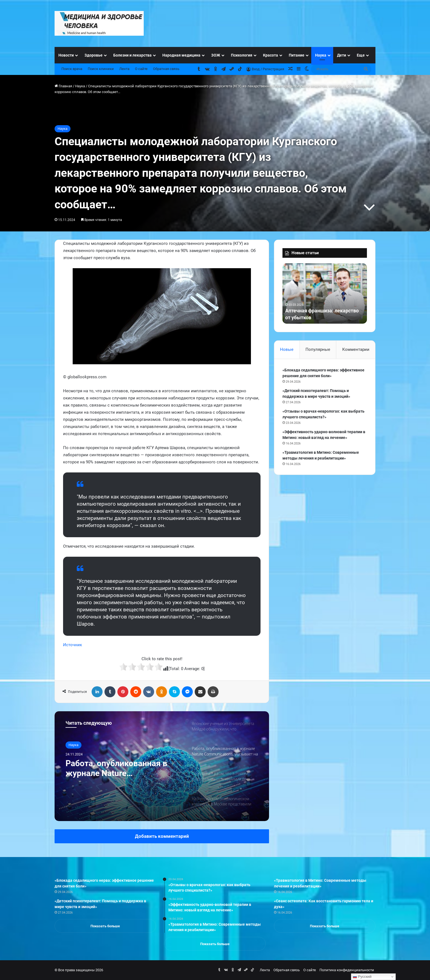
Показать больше (105, 926)
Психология (242, 55)
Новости (66, 55)
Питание (297, 55)
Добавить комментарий (162, 836)
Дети (342, 55)
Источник (73, 645)
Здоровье (94, 55)
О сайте (141, 69)
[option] (162, 766)
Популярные (318, 349)
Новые (287, 349)
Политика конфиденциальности (347, 970)
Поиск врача (72, 69)
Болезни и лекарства (132, 55)
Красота (271, 55)
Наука (321, 55)
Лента (124, 69)
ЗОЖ (216, 55)
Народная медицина (181, 55)
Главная (63, 86)
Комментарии (356, 349)
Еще (361, 55)
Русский (362, 977)
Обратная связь (166, 69)
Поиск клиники (101, 69)
